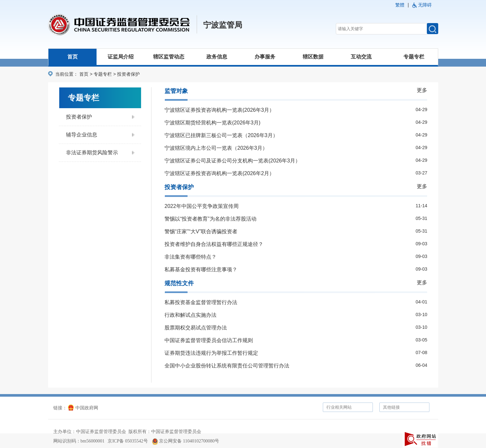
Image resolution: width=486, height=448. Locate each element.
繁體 (400, 5)
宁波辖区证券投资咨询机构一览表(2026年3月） (219, 110)
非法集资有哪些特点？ (190, 257)
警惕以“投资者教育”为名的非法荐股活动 (210, 219)
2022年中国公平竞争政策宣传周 (202, 206)
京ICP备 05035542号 (128, 441)
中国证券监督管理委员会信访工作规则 (209, 340)
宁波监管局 (223, 25)
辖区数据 (313, 57)
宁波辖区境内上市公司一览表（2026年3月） (216, 148)
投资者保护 (79, 117)
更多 (422, 90)
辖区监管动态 (169, 57)
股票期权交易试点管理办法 (196, 328)
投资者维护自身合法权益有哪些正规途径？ (214, 244)
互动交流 (361, 57)
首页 (72, 57)
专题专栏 (414, 57)
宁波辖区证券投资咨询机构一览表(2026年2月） (219, 173)
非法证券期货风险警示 (92, 153)
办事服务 (265, 57)
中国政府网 (83, 408)
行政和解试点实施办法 (190, 315)
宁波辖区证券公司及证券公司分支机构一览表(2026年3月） (232, 161)
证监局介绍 (121, 57)
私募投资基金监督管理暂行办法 (201, 302)
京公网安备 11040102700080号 (186, 441)
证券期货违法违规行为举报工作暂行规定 (211, 353)
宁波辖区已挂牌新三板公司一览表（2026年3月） (221, 135)
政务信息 (217, 57)
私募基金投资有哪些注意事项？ (201, 269)
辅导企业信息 (82, 135)
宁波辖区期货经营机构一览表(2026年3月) (212, 123)
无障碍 (425, 5)
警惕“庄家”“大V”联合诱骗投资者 (201, 231)
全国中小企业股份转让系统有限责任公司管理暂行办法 (227, 366)
